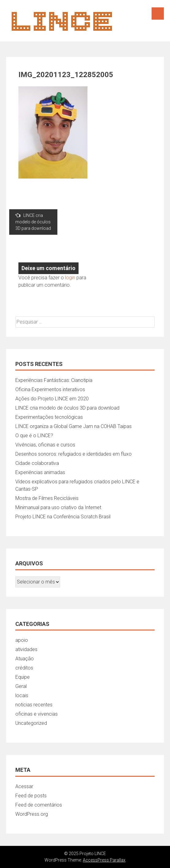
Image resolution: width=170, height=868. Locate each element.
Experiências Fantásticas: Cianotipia (54, 380)
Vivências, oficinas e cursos (45, 445)
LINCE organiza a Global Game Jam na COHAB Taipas (73, 426)
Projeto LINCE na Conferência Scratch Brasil (63, 517)
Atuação (25, 659)
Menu (158, 14)
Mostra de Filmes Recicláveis (47, 498)
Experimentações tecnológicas (49, 417)
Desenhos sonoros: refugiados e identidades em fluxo (73, 454)
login (70, 278)
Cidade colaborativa (37, 463)
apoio (22, 640)
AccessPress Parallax (104, 860)
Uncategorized (31, 723)
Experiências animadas (40, 472)
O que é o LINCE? (34, 436)
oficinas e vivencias (37, 714)
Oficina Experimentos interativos (50, 389)
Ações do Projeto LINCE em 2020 (52, 399)
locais (22, 695)
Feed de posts (31, 796)
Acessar (24, 786)
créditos (24, 668)
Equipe (23, 677)
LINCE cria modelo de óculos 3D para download (33, 222)
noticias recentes (34, 705)
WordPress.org (32, 814)
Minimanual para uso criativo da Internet (58, 507)
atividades (26, 649)
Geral (21, 686)
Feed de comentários (39, 805)
